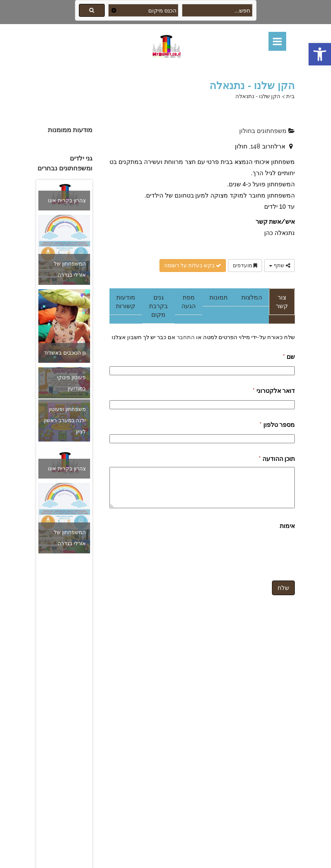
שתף (279, 266)
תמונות (219, 297)
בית (290, 96)
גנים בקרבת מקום (158, 306)
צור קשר (282, 302)
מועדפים (245, 266)
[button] (320, 54)
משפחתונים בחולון (267, 131)
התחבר (185, 337)
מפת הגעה (189, 302)
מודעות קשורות (126, 302)
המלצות (252, 297)
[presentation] (229, 551)
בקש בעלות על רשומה (193, 266)
